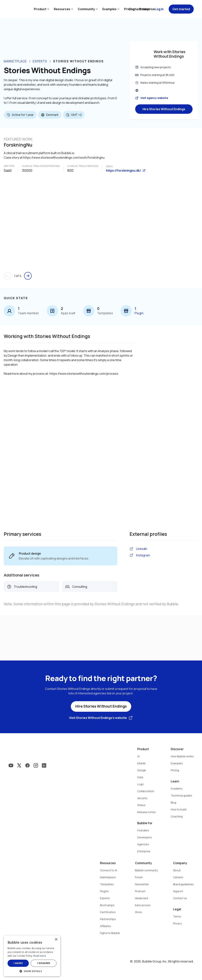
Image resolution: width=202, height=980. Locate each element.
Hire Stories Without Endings (164, 109)
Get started (181, 9)
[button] (32, 971)
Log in (159, 9)
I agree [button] (18, 963)
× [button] (56, 940)
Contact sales (139, 9)
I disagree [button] (44, 963)
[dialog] (32, 956)
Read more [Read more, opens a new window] (40, 956)
